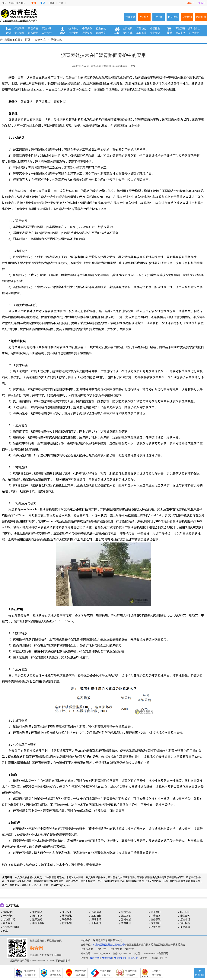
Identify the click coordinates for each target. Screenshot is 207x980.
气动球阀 (8, 912)
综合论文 (41, 40)
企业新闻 (185, 916)
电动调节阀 (9, 919)
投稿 (133, 66)
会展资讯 (128, 28)
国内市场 (37, 916)
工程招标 (47, 33)
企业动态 (19, 33)
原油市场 (47, 28)
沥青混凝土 (194, 28)
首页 (27, 40)
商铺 (52, 3)
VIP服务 (144, 17)
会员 (202, 3)
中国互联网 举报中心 (106, 973)
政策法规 (37, 919)
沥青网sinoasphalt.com (28, 89)
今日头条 (87, 28)
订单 (190, 3)
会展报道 (155, 28)
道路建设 (33, 33)
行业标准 (67, 923)
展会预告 (67, 919)
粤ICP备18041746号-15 (126, 958)
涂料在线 (126, 919)
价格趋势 (185, 927)
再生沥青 (180, 28)
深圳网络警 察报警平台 (30, 973)
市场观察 (101, 33)
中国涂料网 (38, 923)
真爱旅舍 (8, 923)
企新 (61, 3)
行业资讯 (19, 28)
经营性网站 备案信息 (81, 973)
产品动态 (87, 33)
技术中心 (73, 28)
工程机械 (141, 33)
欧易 (5, 931)
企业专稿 (155, 33)
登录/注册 (201, 17)
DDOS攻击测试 (11, 927)
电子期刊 (185, 912)
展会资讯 (67, 916)
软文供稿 (173, 17)
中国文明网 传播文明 (131, 973)
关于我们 (187, 17)
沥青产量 (156, 927)
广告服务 (156, 916)
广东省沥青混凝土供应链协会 (109, 945)
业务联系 (156, 919)
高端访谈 (33, 28)
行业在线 (101, 28)
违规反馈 (130, 17)
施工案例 (180, 33)
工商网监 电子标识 (156, 973)
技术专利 (73, 33)
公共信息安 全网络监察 (55, 973)
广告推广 (159, 17)
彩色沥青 (194, 33)
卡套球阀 (8, 916)
